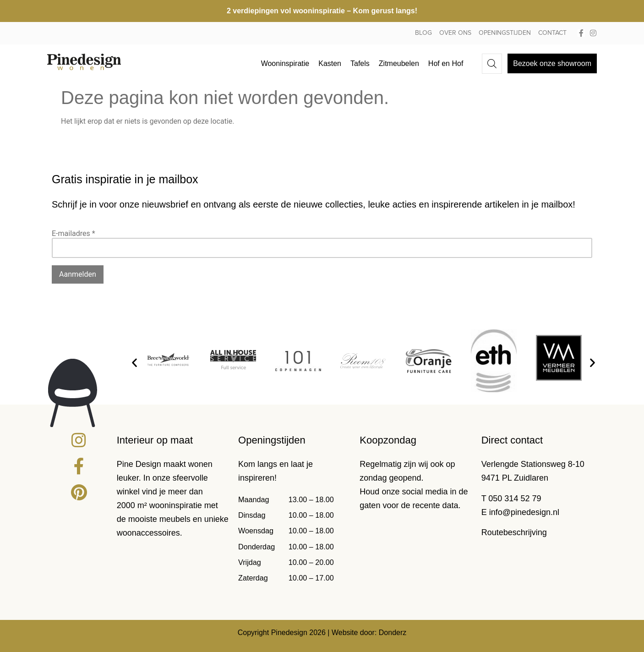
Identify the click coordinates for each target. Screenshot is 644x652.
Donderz (393, 633)
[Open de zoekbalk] (492, 64)
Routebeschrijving (514, 532)
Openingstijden (505, 33)
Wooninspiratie (285, 63)
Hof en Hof (446, 63)
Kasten (330, 63)
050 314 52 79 (515, 499)
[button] (134, 363)
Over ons (455, 33)
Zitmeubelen (399, 63)
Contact (552, 33)
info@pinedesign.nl (524, 512)
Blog (423, 33)
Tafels (360, 63)
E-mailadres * (74, 233)
